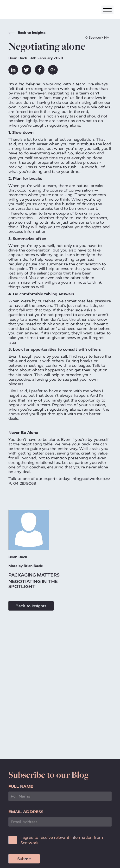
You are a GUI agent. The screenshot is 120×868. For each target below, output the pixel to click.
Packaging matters (34, 575)
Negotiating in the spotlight (33, 584)
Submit (24, 859)
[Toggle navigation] (107, 10)
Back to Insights (27, 33)
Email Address (26, 812)
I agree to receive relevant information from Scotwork (62, 840)
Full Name (21, 786)
